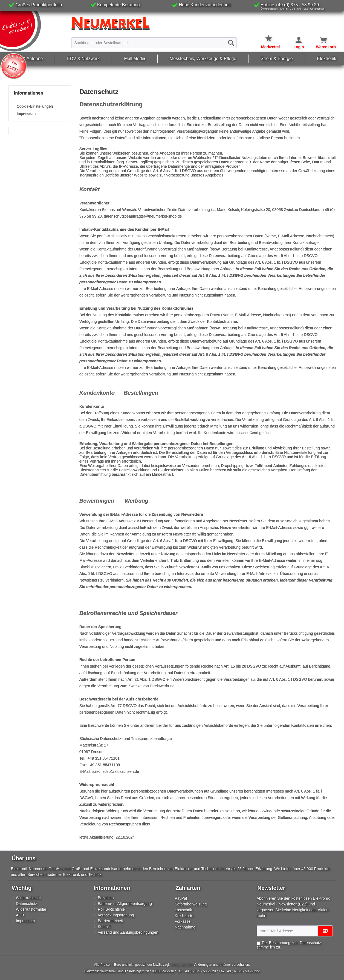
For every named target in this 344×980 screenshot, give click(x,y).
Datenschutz (27, 904)
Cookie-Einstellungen (35, 106)
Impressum (26, 113)
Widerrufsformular (31, 909)
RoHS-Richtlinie (111, 909)
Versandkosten (182, 965)
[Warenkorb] (320, 40)
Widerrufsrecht (28, 898)
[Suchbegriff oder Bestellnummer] (154, 43)
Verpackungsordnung (116, 915)
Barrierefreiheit (110, 921)
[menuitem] (154, 42)
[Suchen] (231, 43)
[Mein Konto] (295, 40)
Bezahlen (106, 898)
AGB (20, 915)
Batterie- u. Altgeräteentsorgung (125, 904)
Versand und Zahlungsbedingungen (128, 932)
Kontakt (104, 927)
